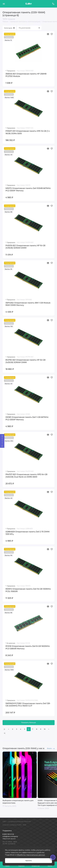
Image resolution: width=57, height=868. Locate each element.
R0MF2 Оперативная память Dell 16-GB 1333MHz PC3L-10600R (28, 590)
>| (5, 733)
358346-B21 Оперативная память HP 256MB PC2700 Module (26, 75)
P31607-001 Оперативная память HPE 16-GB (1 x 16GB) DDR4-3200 (28, 132)
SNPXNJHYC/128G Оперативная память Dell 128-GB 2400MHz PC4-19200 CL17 (28, 705)
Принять (28, 861)
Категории (9, 28)
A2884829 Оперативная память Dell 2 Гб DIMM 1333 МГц (28, 533)
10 (45, 729)
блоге (51, 748)
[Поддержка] (53, 4)
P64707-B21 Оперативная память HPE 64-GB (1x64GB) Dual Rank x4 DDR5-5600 (26, 476)
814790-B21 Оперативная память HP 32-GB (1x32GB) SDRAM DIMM (26, 361)
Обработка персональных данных (31, 855)
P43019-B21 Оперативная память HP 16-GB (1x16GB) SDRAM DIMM (25, 247)
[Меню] (4, 4)
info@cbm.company (10, 836)
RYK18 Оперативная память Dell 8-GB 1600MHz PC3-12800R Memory (28, 647)
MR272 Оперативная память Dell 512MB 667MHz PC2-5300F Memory (28, 189)
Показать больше (28, 723)
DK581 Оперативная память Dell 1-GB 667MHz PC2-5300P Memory (27, 418)
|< (5, 729)
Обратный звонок (9, 839)
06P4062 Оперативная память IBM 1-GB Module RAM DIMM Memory (28, 304)
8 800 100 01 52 (8, 834)
